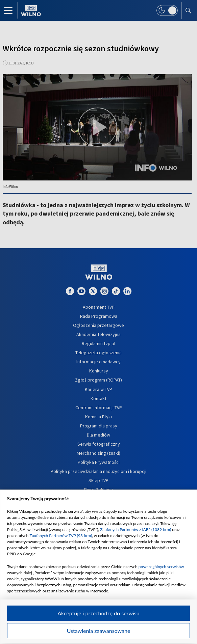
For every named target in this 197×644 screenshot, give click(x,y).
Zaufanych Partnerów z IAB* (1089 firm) (136, 529)
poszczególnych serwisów (161, 567)
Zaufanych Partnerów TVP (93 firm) (61, 536)
